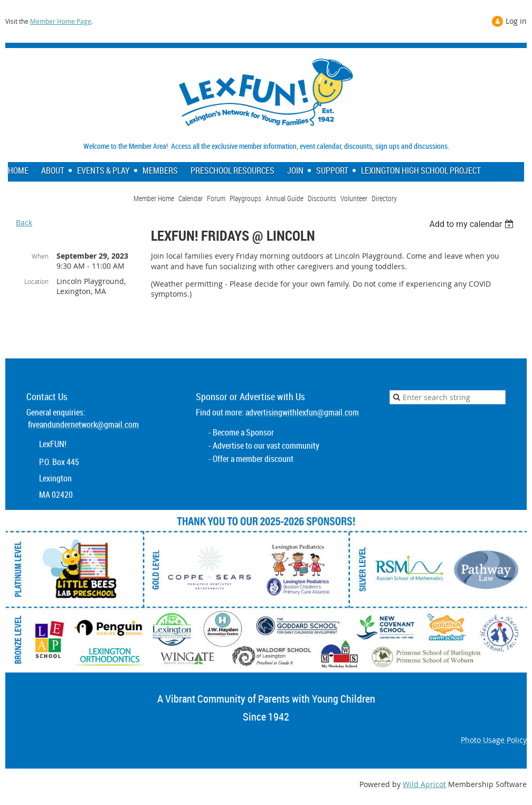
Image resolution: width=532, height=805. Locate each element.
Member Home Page (61, 21)
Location (36, 281)
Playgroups (245, 198)
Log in (516, 21)
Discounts (322, 198)
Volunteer (354, 198)
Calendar (191, 198)
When (40, 256)
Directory (384, 198)
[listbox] (473, 224)
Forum (216, 198)
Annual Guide (284, 198)
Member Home (154, 198)
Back (24, 222)
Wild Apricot (424, 784)
